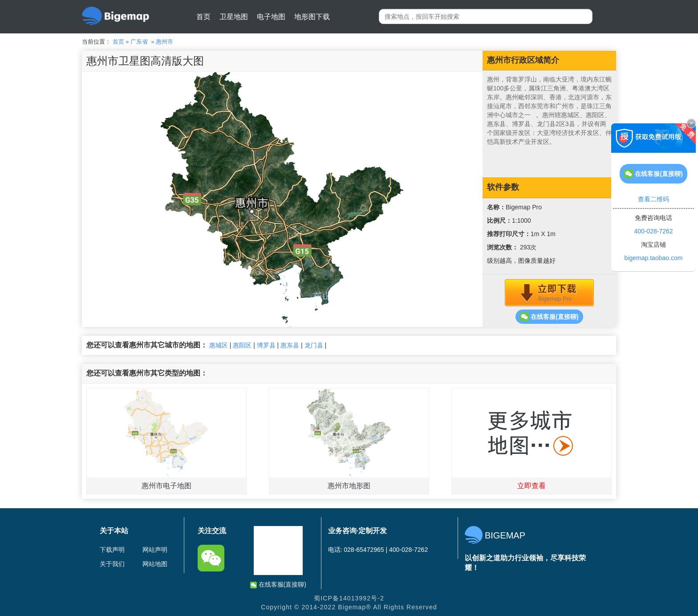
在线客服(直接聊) (549, 317)
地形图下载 (312, 17)
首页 (203, 17)
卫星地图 (234, 17)
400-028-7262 (653, 231)
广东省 (139, 42)
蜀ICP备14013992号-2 (349, 598)
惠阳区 (242, 345)
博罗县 (266, 345)
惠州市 (164, 42)
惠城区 (219, 345)
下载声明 (112, 550)
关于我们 (112, 564)
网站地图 (155, 564)
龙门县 (314, 345)
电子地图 (271, 17)
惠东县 (290, 345)
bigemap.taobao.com (654, 258)
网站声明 (155, 550)
